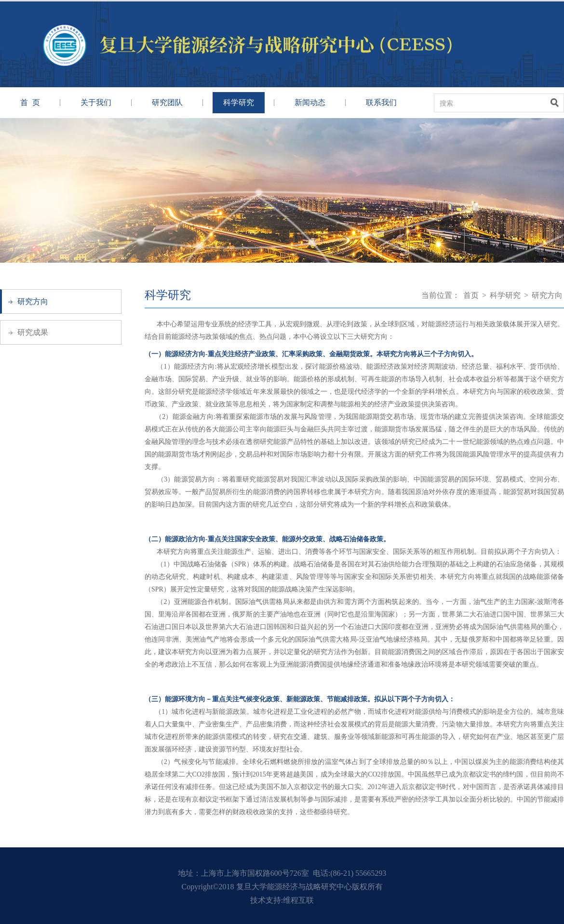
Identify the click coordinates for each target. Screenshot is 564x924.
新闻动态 (310, 102)
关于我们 (96, 102)
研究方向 (33, 301)
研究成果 (33, 332)
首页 (471, 295)
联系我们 (381, 102)
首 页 (30, 102)
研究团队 (167, 102)
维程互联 (298, 900)
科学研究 (239, 102)
